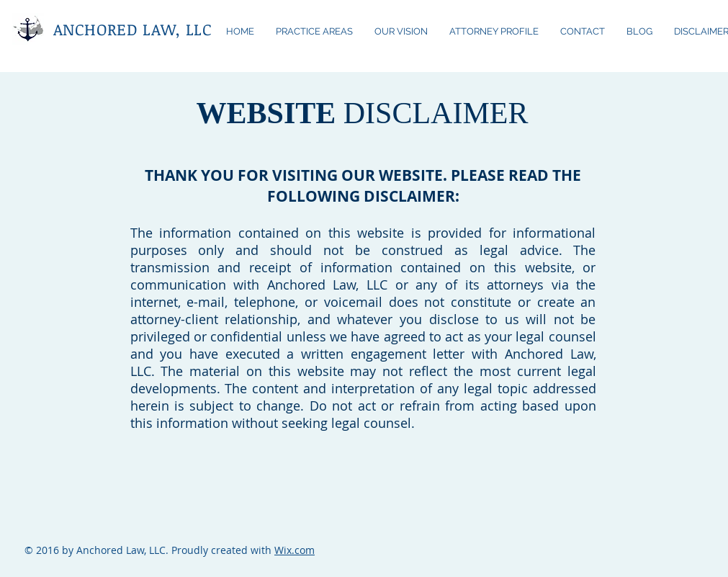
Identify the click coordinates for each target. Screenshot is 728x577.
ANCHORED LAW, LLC (133, 29)
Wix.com (295, 550)
